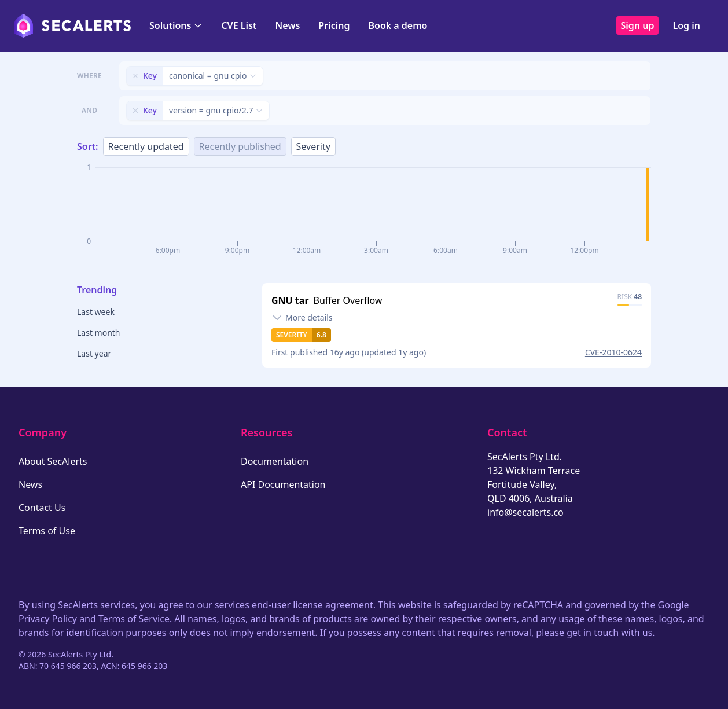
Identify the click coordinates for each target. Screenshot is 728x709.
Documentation (275, 461)
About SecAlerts (53, 461)
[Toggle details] (302, 318)
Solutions (176, 25)
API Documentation (283, 484)
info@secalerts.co (525, 512)
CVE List (239, 25)
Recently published (240, 146)
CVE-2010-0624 (613, 352)
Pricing (334, 25)
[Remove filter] (135, 76)
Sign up (638, 25)
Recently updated (146, 146)
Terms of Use (47, 531)
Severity (313, 146)
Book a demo (398, 25)
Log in (686, 25)
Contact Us (42, 508)
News (287, 25)
